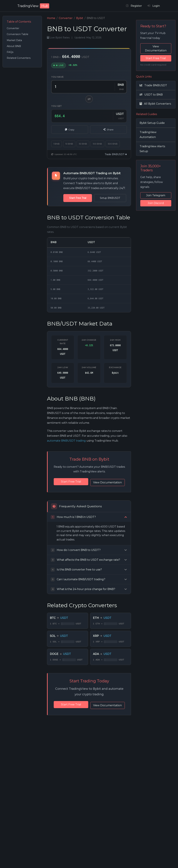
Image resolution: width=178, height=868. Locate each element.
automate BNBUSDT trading (66, 441)
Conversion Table (18, 34)
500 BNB (113, 144)
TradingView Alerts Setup (152, 149)
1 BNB (56, 144)
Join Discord (156, 203)
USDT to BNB (151, 95)
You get (56, 106)
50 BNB (83, 144)
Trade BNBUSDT (116, 154)
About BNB (14, 46)
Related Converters (19, 58)
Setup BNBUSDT (103, 198)
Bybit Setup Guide (152, 123)
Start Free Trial (75, 198)
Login (154, 6)
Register (134, 6)
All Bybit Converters (155, 104)
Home (51, 18)
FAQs (10, 52)
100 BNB (97, 144)
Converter (13, 28)
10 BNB (69, 144)
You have (57, 77)
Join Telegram (156, 195)
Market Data (14, 40)
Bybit (80, 18)
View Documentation (89, 489)
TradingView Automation (148, 135)
